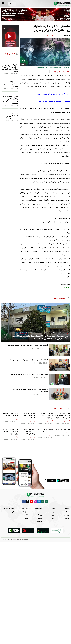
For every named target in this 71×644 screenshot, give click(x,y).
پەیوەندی (66, 515)
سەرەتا (67, 509)
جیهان (54, 515)
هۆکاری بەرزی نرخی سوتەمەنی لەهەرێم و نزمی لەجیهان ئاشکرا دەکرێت (62, 416)
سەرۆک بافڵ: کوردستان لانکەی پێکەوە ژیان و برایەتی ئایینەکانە (29, 432)
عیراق (54, 512)
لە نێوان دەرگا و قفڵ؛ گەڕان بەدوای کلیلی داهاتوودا (11, 415)
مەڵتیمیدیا (25, 509)
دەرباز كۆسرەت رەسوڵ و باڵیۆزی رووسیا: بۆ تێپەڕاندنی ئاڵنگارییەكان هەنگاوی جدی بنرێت (10, 68)
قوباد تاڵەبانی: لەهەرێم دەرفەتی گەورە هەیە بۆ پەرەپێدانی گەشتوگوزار (28, 345)
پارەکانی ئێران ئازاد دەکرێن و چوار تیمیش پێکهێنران (45, 431)
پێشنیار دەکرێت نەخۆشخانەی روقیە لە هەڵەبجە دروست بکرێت (11, 116)
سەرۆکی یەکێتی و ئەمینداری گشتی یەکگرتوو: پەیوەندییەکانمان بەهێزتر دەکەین (30, 390)
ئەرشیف (67, 518)
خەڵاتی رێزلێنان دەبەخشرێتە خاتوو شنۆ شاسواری (11, 84)
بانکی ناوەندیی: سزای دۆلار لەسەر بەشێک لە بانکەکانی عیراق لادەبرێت (11, 432)
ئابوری (54, 518)
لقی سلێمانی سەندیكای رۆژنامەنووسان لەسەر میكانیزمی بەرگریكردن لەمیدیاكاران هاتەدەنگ (40, 338)
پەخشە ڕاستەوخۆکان (9, 509)
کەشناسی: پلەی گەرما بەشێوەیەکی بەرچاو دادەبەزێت (29, 416)
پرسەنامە (39, 521)
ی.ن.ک (40, 518)
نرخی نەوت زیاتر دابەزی (63, 430)
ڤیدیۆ (26, 518)
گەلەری (26, 515)
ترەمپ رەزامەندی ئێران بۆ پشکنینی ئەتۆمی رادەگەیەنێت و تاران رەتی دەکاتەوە (10, 100)
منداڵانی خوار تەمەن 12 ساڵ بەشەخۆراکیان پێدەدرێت (46, 416)
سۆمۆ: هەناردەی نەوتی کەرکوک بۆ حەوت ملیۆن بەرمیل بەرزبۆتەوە (29, 375)
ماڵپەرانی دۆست (10, 512)
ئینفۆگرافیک (25, 512)
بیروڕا (40, 512)
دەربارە (67, 512)
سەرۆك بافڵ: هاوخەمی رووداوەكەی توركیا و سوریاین (54, 94)
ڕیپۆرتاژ (40, 515)
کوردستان (53, 509)
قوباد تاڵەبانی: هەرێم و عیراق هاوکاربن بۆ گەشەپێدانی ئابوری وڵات (29, 360)
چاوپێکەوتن (38, 509)
